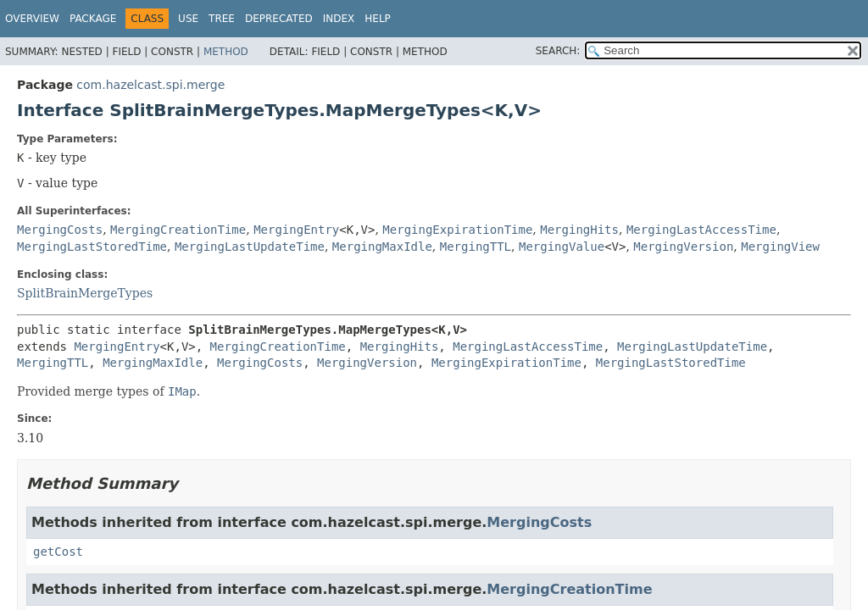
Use (188, 19)
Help (378, 19)
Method (226, 52)
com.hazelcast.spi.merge (150, 85)
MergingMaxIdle (382, 247)
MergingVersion (683, 247)
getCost (58, 552)
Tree (222, 19)
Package (93, 19)
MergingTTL (476, 247)
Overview (32, 19)
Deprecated (279, 19)
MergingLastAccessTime (701, 230)
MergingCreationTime (178, 230)
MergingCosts (60, 230)
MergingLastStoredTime (92, 247)
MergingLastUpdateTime (250, 247)
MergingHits (579, 230)
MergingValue (562, 247)
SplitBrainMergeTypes (85, 293)
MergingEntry (296, 230)
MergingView (780, 247)
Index (339, 19)
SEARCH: (558, 51)
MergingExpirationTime (457, 230)
